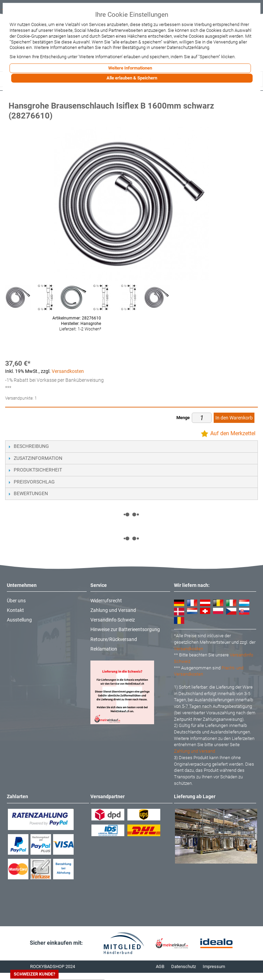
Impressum (214, 966)
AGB (160, 966)
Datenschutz (184, 966)
